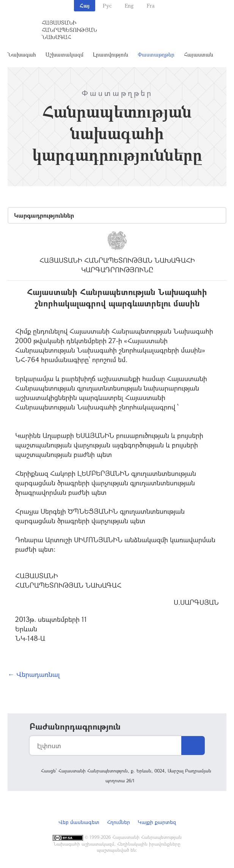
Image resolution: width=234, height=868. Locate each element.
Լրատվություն (111, 54)
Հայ (85, 5)
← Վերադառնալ (34, 674)
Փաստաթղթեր (156, 54)
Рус (107, 5)
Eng (129, 5)
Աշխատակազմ (64, 54)
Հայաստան (199, 54)
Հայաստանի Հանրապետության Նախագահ (69, 30)
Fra (151, 5)
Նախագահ (22, 54)
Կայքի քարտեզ (157, 822)
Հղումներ (119, 822)
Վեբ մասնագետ (79, 822)
